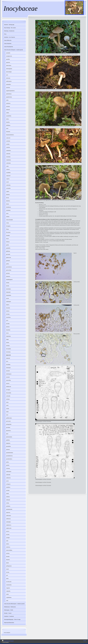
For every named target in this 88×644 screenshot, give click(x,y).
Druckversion (6, 641)
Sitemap (12, 641)
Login (85, 640)
